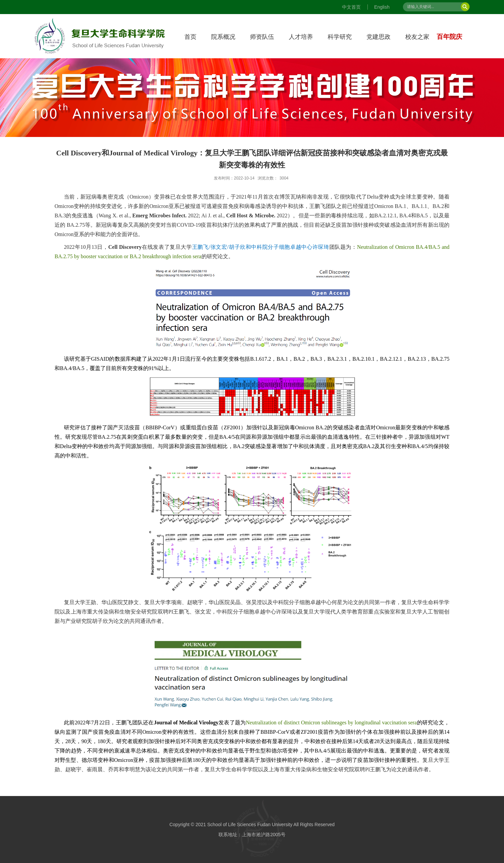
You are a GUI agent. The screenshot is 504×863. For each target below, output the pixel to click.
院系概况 (223, 37)
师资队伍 (262, 37)
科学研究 (340, 37)
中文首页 (351, 7)
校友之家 (417, 37)
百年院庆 (449, 37)
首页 (190, 37)
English (382, 7)
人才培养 (301, 37)
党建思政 (379, 37)
